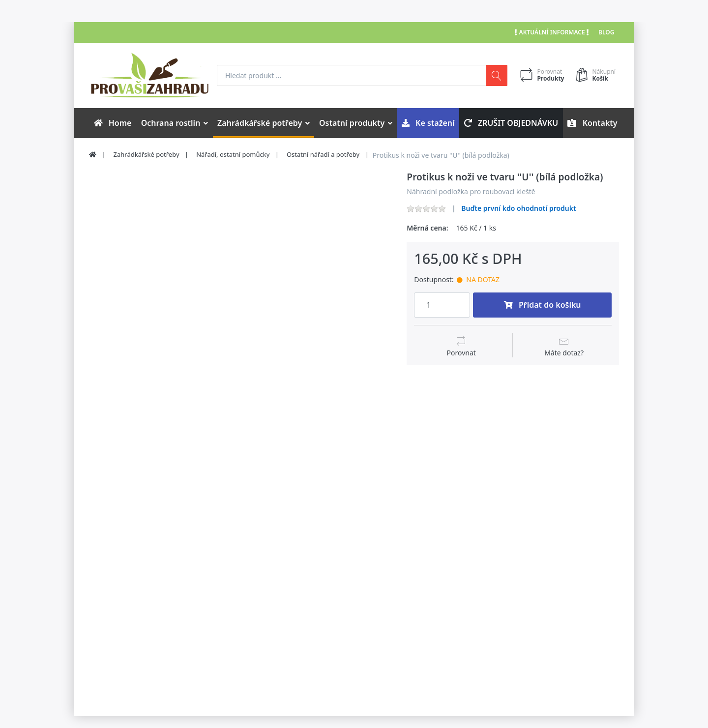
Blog (606, 32)
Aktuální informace (552, 32)
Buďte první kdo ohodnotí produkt (518, 208)
